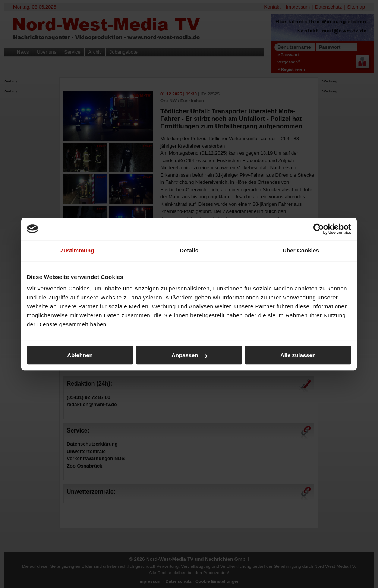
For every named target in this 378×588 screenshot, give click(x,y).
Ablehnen (80, 355)
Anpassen (189, 355)
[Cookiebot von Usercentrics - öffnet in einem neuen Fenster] (319, 229)
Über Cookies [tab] (301, 250)
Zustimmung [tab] (77, 250)
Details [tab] (189, 250)
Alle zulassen (298, 355)
